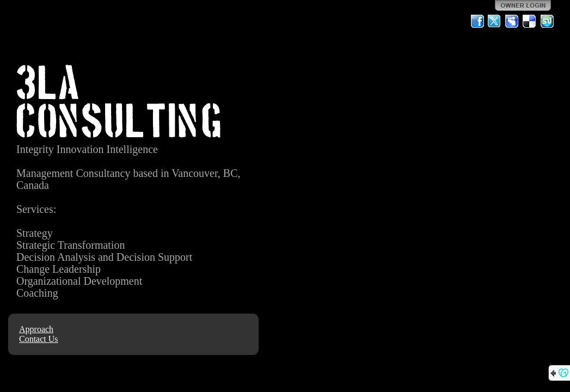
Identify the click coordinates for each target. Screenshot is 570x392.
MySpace (512, 21)
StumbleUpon (547, 21)
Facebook (477, 21)
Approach (36, 329)
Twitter (495, 21)
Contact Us (39, 339)
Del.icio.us (530, 21)
